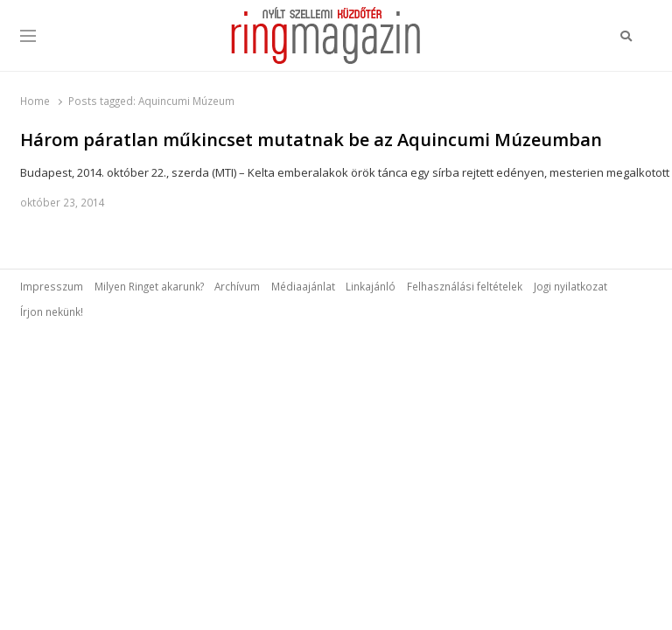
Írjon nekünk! (52, 311)
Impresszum (52, 286)
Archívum (237, 286)
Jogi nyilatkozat (570, 286)
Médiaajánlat (303, 286)
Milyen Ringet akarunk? (149, 286)
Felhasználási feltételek (465, 286)
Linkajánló (371, 286)
